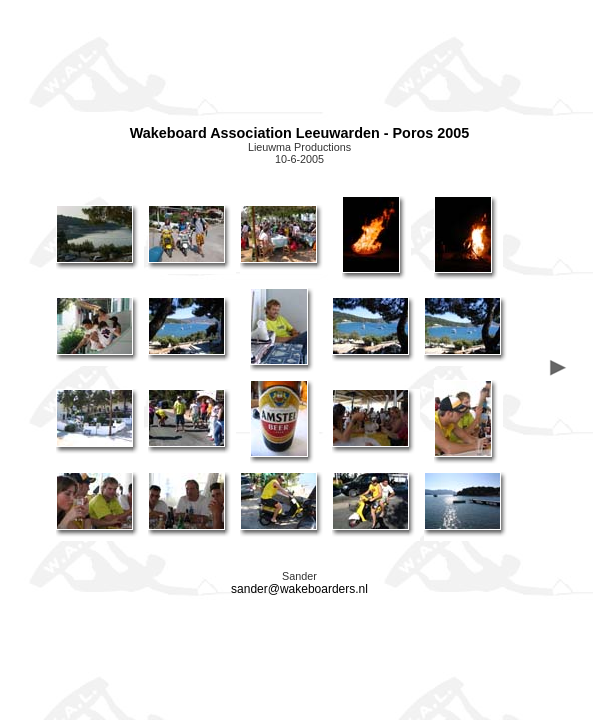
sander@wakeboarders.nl (299, 589)
